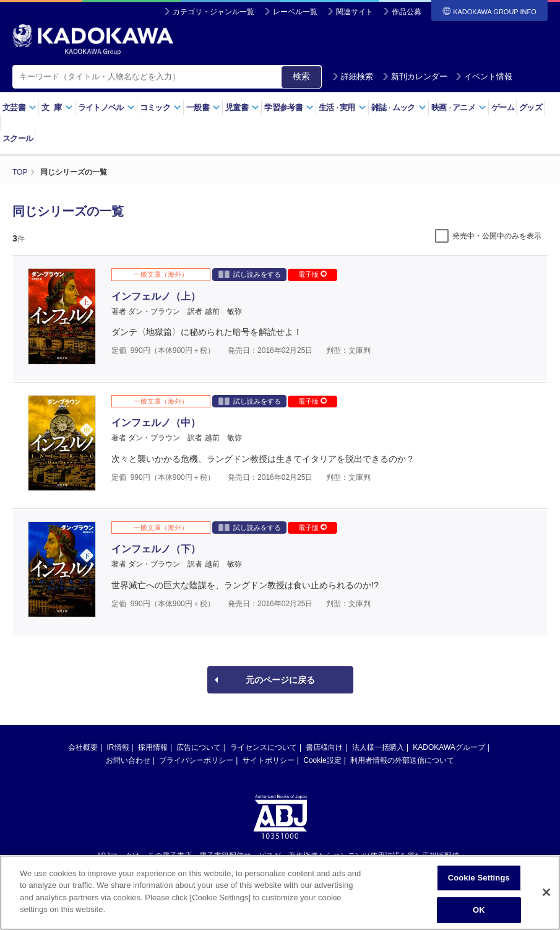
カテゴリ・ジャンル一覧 (213, 12)
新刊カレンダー (415, 76)
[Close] (546, 898)
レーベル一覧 (295, 12)
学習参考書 (289, 107)
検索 (301, 76)
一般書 (203, 107)
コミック (161, 107)
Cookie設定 (322, 760)
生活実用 (342, 107)
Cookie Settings (479, 883)
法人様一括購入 (378, 747)
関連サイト (355, 12)
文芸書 (19, 107)
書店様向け (324, 747)
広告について (199, 747)
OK (479, 915)
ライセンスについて (264, 747)
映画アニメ (459, 107)
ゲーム (503, 107)
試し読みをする (250, 274)
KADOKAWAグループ (449, 747)
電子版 (312, 274)
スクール (18, 138)
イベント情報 (484, 76)
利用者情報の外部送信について (402, 760)
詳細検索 (353, 76)
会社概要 (83, 747)
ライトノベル (106, 107)
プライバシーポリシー (196, 760)
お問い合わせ (128, 760)
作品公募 (407, 12)
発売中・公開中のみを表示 (497, 236)
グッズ (531, 107)
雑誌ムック (399, 107)
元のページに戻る (280, 680)
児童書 (242, 107)
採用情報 (153, 747)
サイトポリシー (269, 760)
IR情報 (118, 747)
